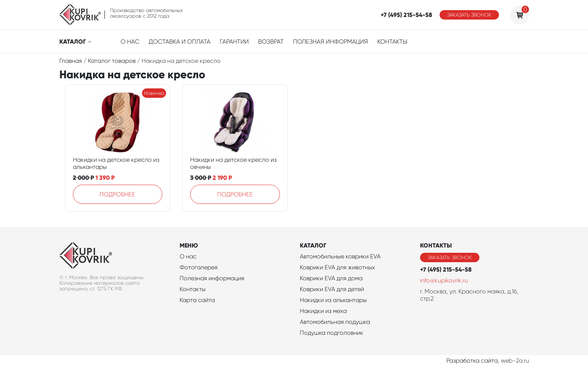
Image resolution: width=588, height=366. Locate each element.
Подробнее (117, 194)
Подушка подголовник (332, 333)
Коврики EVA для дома (331, 278)
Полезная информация (330, 42)
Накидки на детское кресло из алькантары (116, 163)
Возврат (271, 42)
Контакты (392, 42)
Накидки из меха (323, 311)
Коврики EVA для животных (337, 267)
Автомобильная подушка (335, 322)
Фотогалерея (199, 267)
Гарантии (234, 42)
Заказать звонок (469, 15)
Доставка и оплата (180, 42)
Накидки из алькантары (333, 300)
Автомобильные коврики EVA (340, 256)
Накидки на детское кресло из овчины (233, 163)
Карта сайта (197, 300)
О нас (130, 42)
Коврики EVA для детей (332, 289)
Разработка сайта (472, 361)
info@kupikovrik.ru (444, 280)
